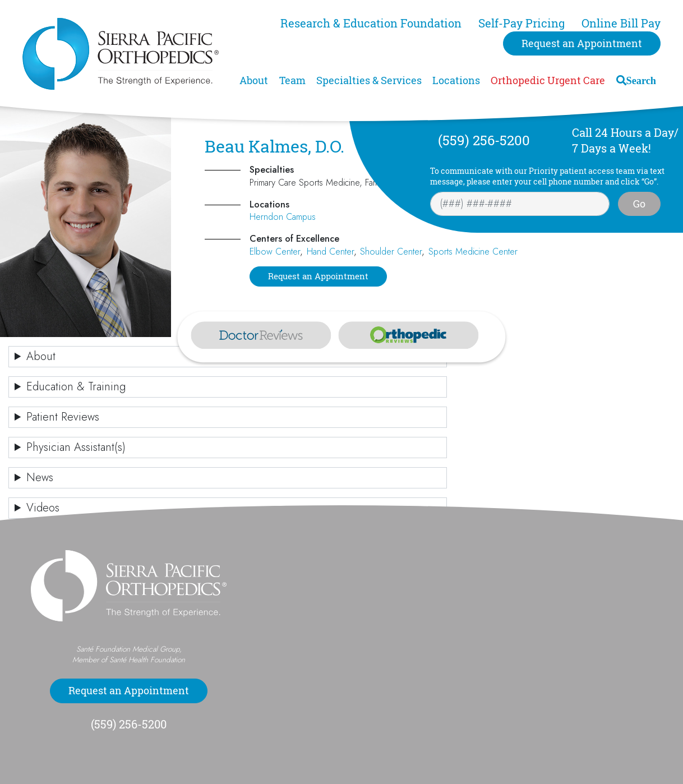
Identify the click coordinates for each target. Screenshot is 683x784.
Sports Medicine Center (473, 252)
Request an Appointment (582, 43)
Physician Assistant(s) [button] (76, 447)
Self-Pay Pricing (522, 23)
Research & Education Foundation (371, 23)
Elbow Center (275, 252)
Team (292, 80)
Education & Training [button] (76, 387)
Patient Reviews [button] (63, 417)
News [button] (40, 478)
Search (641, 80)
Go (639, 204)
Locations (456, 80)
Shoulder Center (391, 252)
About (254, 80)
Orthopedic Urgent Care (548, 80)
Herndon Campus (283, 217)
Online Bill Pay (621, 23)
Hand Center (330, 252)
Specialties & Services (369, 80)
